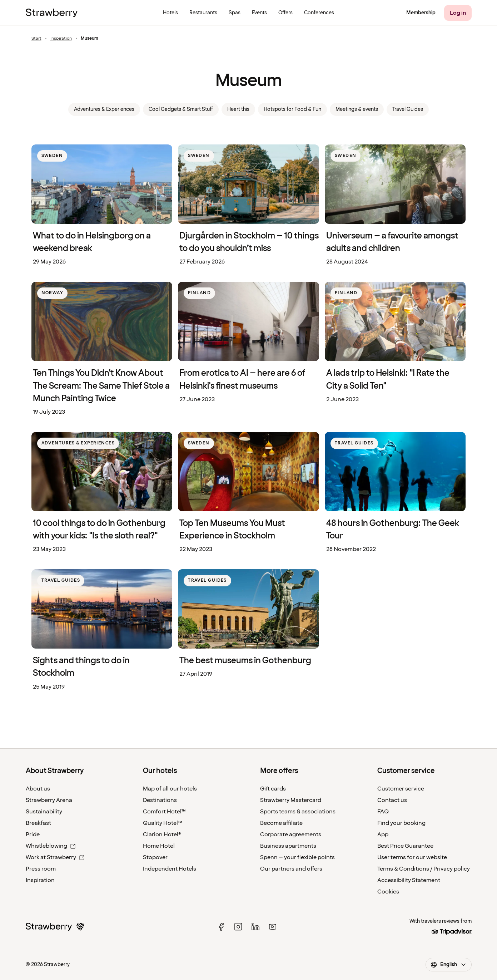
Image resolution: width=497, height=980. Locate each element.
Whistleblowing (51, 846)
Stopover (155, 857)
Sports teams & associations (298, 812)
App (383, 834)
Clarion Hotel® (162, 834)
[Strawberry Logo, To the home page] (52, 13)
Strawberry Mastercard (291, 800)
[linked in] (255, 927)
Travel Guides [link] (408, 109)
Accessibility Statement (409, 880)
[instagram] (238, 927)
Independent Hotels (170, 869)
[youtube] (273, 927)
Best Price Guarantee (405, 846)
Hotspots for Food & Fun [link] (292, 109)
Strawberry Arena (49, 800)
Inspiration (61, 39)
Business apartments (288, 846)
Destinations (160, 800)
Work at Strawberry (55, 857)
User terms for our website (412, 857)
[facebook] (221, 927)
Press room (41, 869)
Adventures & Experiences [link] (104, 109)
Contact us (392, 800)
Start (36, 39)
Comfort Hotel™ (164, 812)
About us (38, 789)
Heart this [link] (238, 109)
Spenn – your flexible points (297, 857)
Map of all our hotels (170, 789)
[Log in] (458, 13)
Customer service (401, 789)
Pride (33, 834)
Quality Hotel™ (163, 823)
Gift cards (273, 789)
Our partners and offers (291, 869)
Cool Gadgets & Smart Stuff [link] (181, 109)
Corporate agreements (291, 834)
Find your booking (401, 823)
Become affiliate (281, 823)
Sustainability (44, 812)
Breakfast (38, 823)
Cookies (388, 892)
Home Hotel (159, 846)
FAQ (383, 812)
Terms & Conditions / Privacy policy (424, 869)
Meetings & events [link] (357, 109)
